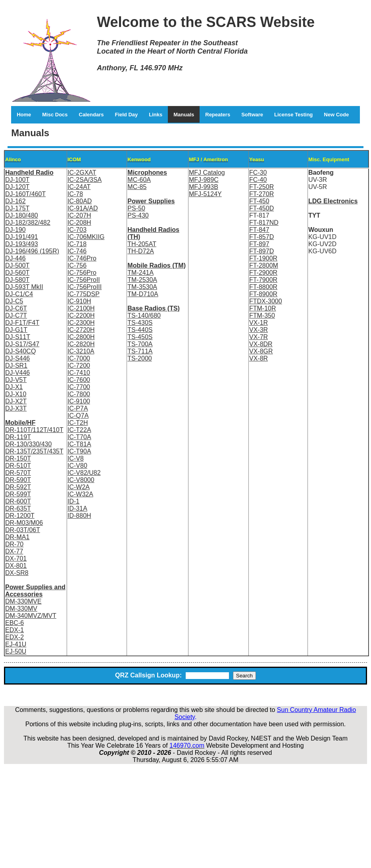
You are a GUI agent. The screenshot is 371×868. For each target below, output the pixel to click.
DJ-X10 (16, 394)
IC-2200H (81, 315)
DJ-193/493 (22, 244)
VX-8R (259, 358)
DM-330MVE (23, 601)
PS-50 (136, 208)
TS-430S (140, 323)
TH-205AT (142, 244)
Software (252, 115)
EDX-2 (14, 637)
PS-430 (138, 215)
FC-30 (258, 173)
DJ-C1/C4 (19, 294)
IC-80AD (80, 201)
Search (244, 676)
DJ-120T (17, 187)
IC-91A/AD (83, 208)
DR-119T (18, 437)
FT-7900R (263, 280)
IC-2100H (81, 308)
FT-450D (261, 208)
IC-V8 (76, 458)
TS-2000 (139, 358)
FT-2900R (263, 273)
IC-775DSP (84, 294)
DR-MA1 (17, 537)
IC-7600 (79, 380)
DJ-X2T (16, 401)
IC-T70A (79, 437)
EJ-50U (16, 651)
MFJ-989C (204, 180)
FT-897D (261, 251)
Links (156, 115)
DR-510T (18, 466)
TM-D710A (143, 294)
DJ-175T (17, 208)
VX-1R (259, 323)
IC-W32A (80, 494)
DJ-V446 (17, 373)
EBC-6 (14, 623)
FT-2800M (264, 265)
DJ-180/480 (22, 215)
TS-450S (140, 337)
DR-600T (18, 501)
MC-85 (137, 187)
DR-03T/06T (23, 530)
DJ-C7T (16, 315)
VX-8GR (261, 351)
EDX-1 (14, 630)
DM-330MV (21, 609)
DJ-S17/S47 (22, 344)
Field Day (126, 115)
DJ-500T (17, 265)
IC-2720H (81, 330)
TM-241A (140, 273)
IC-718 (77, 244)
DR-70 (14, 544)
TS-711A (140, 351)
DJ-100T (17, 180)
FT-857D (261, 237)
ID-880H (79, 516)
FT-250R (261, 187)
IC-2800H (81, 337)
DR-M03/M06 (24, 523)
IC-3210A (81, 351)
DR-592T (18, 487)
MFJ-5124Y (205, 194)
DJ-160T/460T (25, 194)
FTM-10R (263, 308)
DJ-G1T (16, 330)
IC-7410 (79, 373)
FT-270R (261, 194)
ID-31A (77, 508)
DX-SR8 (17, 573)
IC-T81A (79, 444)
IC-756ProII (84, 280)
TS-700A (140, 344)
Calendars (91, 115)
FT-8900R (263, 294)
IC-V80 (77, 466)
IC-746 (77, 251)
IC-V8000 (81, 480)
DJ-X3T (16, 408)
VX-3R (259, 330)
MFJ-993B (204, 187)
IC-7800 (79, 394)
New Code (336, 115)
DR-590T (18, 480)
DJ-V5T (16, 380)
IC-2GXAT (82, 173)
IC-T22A (79, 430)
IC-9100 (79, 401)
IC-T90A (79, 451)
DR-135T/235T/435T (34, 451)
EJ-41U (16, 644)
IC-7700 (79, 387)
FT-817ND (264, 223)
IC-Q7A (78, 416)
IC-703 (77, 230)
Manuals (184, 115)
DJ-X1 (14, 387)
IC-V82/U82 (84, 473)
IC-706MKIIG (86, 237)
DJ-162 (15, 201)
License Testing (293, 115)
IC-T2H (78, 423)
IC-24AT (79, 187)
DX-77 (14, 551)
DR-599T (18, 494)
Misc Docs (55, 115)
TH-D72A (141, 251)
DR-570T (18, 473)
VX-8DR (261, 344)
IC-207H (79, 215)
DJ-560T (17, 273)
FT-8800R (263, 287)
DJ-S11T (18, 337)
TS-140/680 (144, 315)
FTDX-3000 (266, 301)
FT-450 (259, 201)
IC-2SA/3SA (85, 180)
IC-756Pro (82, 273)
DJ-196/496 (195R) (32, 251)
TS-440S (140, 330)
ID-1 (73, 501)
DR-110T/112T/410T (34, 430)
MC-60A (139, 180)
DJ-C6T (16, 308)
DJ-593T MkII (24, 287)
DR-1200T (20, 516)
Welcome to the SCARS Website (206, 22)
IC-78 (75, 194)
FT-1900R (263, 258)
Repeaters (218, 115)
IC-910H (79, 301)
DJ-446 (15, 258)
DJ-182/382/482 (28, 223)
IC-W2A (79, 487)
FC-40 (258, 180)
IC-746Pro (82, 258)
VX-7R (259, 337)
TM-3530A (142, 287)
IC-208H (79, 223)
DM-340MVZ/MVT (31, 616)
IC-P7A (78, 408)
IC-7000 (79, 358)
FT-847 (259, 230)
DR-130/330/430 (28, 444)
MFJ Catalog (207, 173)
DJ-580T (17, 280)
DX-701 (16, 558)
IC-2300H (81, 323)
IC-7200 (79, 366)
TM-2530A (142, 280)
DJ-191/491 (22, 237)
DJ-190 (15, 230)
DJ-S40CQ (20, 351)
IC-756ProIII (85, 287)
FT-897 (259, 244)
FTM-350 (262, 315)
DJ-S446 (17, 358)
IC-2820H (81, 344)
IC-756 (77, 265)
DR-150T (18, 458)
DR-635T (18, 508)
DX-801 (16, 566)
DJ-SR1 (16, 366)
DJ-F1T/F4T (22, 323)
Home (24, 115)
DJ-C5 (14, 301)
